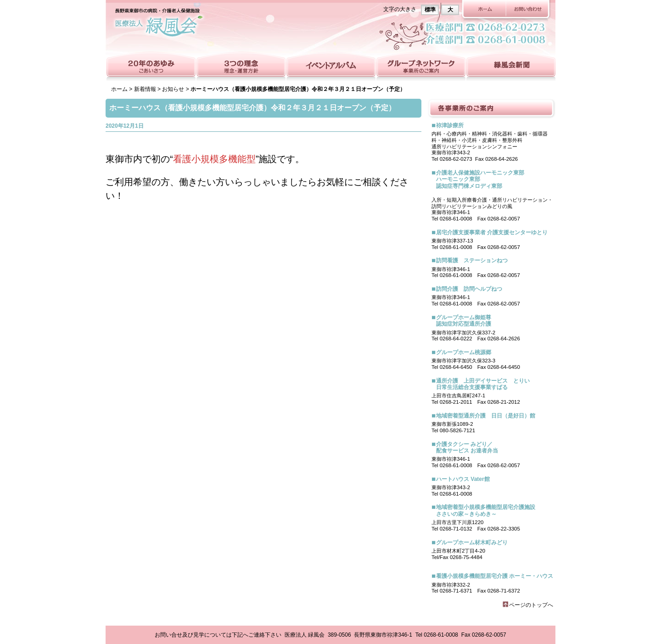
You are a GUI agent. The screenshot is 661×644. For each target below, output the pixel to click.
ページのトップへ (531, 605)
